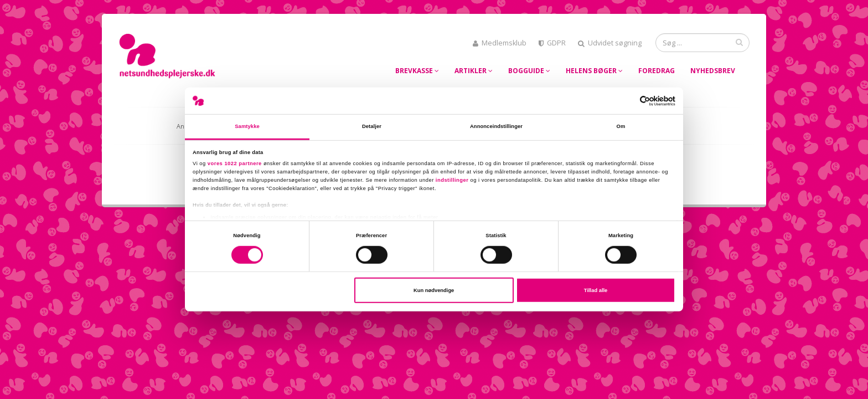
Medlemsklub (500, 43)
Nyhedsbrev (713, 71)
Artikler (474, 71)
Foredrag (657, 71)
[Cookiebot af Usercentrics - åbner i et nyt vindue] (627, 101)
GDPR (552, 43)
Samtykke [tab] (247, 126)
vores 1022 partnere (235, 163)
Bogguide (529, 71)
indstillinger (452, 180)
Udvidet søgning (610, 43)
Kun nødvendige (434, 290)
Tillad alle (596, 290)
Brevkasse (417, 71)
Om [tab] (621, 126)
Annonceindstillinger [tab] (496, 126)
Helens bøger (594, 71)
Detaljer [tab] (372, 126)
